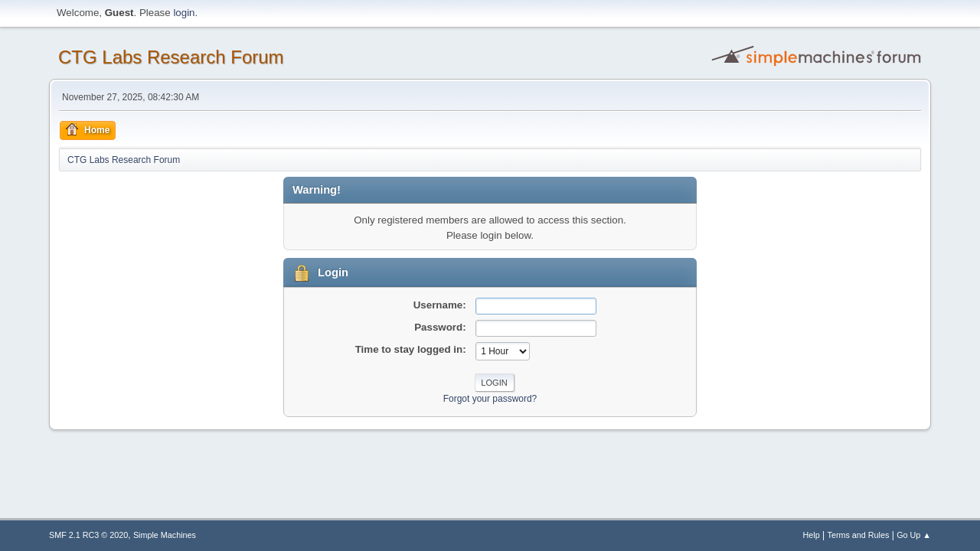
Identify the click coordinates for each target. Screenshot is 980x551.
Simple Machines (165, 535)
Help (812, 535)
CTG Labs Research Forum (171, 57)
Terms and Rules (859, 535)
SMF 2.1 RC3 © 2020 (88, 535)
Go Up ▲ (914, 535)
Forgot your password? (490, 399)
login (184, 13)
